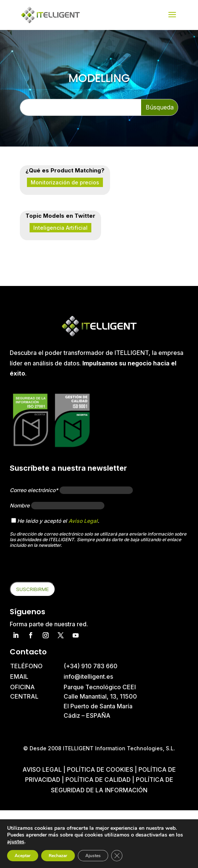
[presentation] (67, 567)
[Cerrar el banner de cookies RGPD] (117, 856)
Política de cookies (101, 769)
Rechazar (58, 856)
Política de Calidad (98, 780)
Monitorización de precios (65, 182)
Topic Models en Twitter (60, 216)
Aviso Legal (83, 521)
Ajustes (93, 856)
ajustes (16, 842)
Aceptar (23, 856)
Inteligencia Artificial (60, 228)
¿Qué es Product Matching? (65, 170)
